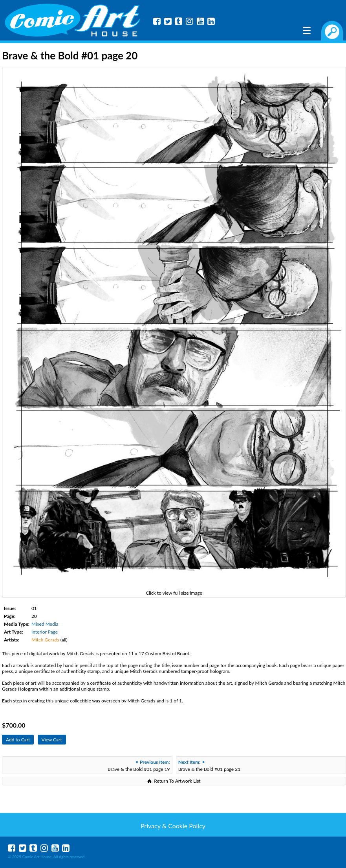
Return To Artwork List (177, 781)
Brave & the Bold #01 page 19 (139, 766)
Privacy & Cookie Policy (173, 826)
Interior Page (45, 632)
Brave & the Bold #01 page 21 (209, 766)
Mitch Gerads (45, 640)
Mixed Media (45, 624)
